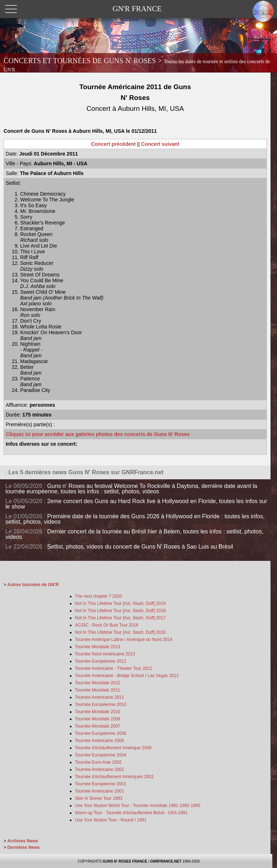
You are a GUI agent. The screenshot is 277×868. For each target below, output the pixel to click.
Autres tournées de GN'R (33, 585)
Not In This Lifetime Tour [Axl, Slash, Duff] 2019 (120, 603)
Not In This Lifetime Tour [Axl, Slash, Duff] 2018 (120, 611)
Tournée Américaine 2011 (100, 697)
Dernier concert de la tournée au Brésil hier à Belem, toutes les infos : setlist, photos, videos (134, 534)
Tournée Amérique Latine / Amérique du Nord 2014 (124, 640)
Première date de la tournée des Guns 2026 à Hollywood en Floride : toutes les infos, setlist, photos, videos (135, 519)
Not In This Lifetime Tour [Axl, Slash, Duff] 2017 (120, 618)
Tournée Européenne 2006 (101, 733)
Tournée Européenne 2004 (101, 755)
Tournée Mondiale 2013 (98, 647)
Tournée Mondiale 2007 (98, 726)
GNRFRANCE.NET (166, 861)
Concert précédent (114, 144)
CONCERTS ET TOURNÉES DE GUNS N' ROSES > (137, 65)
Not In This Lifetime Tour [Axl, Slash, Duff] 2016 (120, 632)
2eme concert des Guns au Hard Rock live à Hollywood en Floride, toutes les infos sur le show (136, 504)
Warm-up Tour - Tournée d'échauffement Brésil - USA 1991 (131, 813)
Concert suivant (160, 144)
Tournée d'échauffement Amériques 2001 (114, 777)
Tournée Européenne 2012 (101, 661)
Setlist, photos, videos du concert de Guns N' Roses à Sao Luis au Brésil (140, 547)
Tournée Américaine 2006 (100, 741)
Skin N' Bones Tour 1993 (99, 798)
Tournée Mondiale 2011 (98, 690)
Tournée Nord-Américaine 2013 (105, 654)
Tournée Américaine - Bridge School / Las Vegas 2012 (127, 676)
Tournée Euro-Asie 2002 (98, 762)
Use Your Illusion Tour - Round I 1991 (111, 820)
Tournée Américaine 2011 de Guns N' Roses (135, 98)
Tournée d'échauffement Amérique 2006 (113, 748)
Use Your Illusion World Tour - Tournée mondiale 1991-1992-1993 (138, 806)
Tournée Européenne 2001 (101, 784)
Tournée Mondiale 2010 (98, 712)
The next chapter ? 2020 (98, 596)
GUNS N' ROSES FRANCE (125, 861)
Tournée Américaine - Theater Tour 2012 (114, 668)
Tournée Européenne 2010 (101, 705)
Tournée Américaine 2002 (100, 769)
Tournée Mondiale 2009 (98, 719)
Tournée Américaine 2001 (100, 791)
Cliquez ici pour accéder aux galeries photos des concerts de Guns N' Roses (98, 434)
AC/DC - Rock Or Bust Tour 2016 (107, 625)
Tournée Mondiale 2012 (98, 683)
